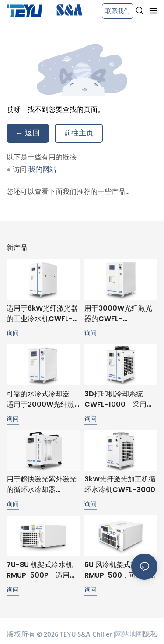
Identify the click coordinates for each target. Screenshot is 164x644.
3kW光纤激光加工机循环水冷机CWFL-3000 (120, 484)
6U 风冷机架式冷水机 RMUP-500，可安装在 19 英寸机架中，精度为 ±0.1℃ (121, 572)
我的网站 (42, 170)
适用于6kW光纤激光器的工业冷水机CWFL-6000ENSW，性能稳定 (42, 314)
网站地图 (129, 637)
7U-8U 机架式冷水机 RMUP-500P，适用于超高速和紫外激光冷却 (42, 572)
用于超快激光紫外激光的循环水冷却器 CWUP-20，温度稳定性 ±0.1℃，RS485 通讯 (42, 485)
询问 (13, 333)
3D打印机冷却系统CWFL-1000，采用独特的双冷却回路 (119, 399)
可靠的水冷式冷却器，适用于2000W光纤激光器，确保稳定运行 (42, 399)
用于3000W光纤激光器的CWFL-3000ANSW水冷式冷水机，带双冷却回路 (118, 314)
